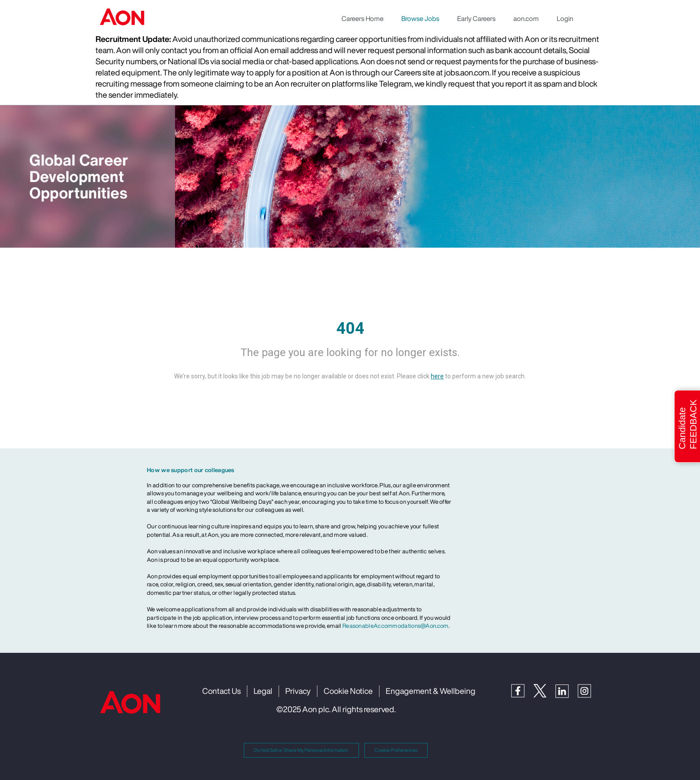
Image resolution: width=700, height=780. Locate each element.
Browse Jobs (420, 18)
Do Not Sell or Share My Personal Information (301, 750)
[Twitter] (544, 690)
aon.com (526, 18)
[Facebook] (522, 690)
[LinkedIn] (567, 690)
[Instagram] (589, 690)
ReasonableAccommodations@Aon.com (396, 626)
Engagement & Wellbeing (431, 691)
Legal (263, 691)
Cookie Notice (348, 691)
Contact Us (221, 691)
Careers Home (362, 18)
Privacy (298, 691)
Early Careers (476, 18)
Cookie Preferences (396, 750)
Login (565, 18)
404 (350, 328)
